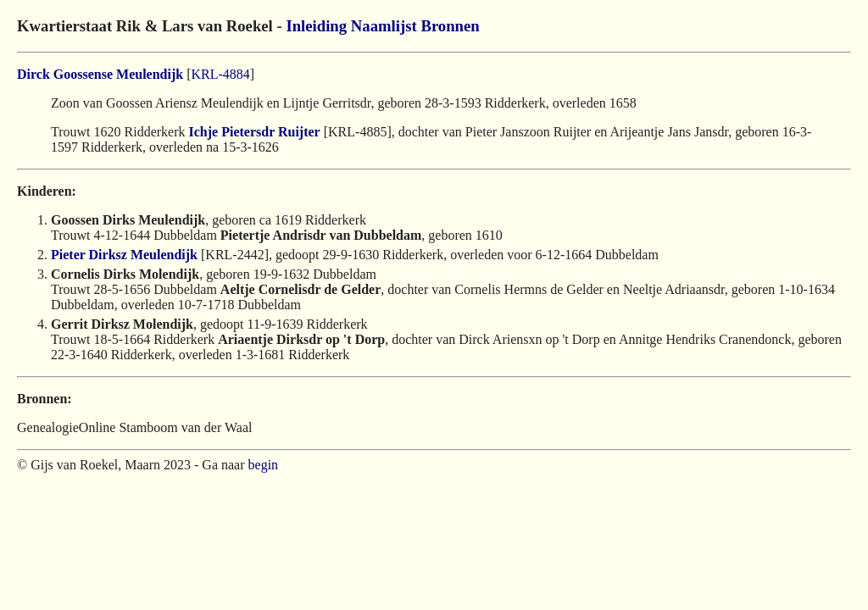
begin (264, 465)
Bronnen (450, 26)
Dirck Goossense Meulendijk (100, 74)
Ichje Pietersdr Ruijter (255, 132)
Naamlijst (384, 26)
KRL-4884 (220, 74)
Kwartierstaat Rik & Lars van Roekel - (151, 26)
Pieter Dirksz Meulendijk (124, 255)
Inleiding (316, 26)
